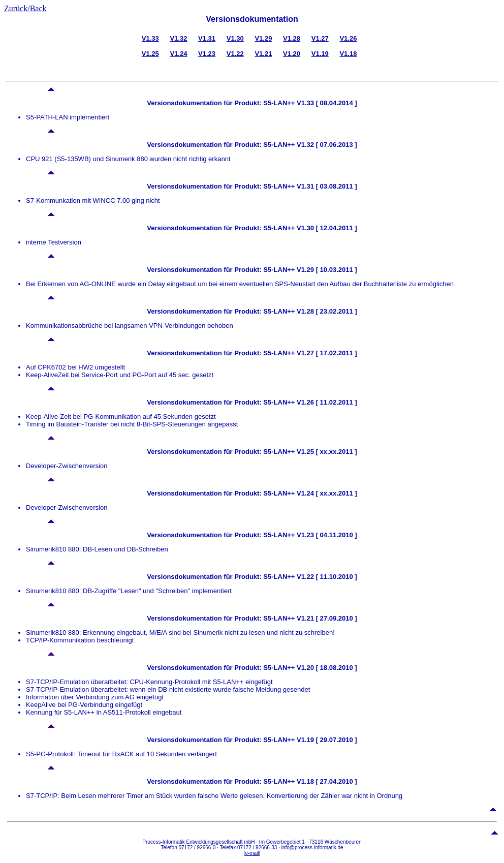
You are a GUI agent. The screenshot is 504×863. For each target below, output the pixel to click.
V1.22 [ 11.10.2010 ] (326, 577)
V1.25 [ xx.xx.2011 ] (326, 452)
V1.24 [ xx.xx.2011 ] (326, 493)
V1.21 (263, 54)
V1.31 (207, 38)
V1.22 (235, 54)
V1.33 (150, 38)
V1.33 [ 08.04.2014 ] (326, 103)
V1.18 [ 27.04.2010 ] (326, 781)
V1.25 (150, 54)
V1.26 (348, 38)
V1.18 (348, 54)
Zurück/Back (25, 8)
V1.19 (320, 54)
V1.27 (320, 38)
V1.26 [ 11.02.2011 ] (326, 402)
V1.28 (292, 38)
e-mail (252, 853)
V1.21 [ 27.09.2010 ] (326, 618)
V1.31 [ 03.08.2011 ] (326, 186)
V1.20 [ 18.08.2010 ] (326, 668)
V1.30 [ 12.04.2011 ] (326, 228)
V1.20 (292, 54)
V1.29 (263, 38)
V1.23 (207, 54)
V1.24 (178, 54)
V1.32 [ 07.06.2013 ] (326, 145)
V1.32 (178, 38)
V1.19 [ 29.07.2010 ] (326, 740)
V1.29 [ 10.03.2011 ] (326, 270)
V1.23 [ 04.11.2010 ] (326, 535)
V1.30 (235, 38)
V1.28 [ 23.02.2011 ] (326, 311)
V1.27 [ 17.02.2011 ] (326, 353)
